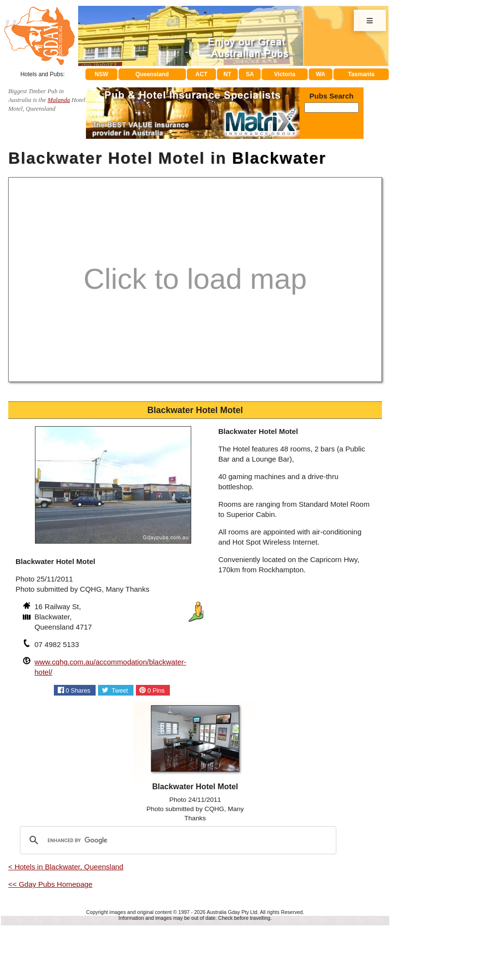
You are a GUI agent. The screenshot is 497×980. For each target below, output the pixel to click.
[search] (177, 840)
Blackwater (279, 158)
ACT (202, 74)
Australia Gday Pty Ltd (232, 912)
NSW (101, 74)
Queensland (152, 74)
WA (321, 74)
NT (227, 74)
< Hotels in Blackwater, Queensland (66, 867)
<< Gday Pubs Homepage (50, 884)
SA (250, 74)
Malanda (59, 100)
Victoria (285, 74)
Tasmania (361, 74)
